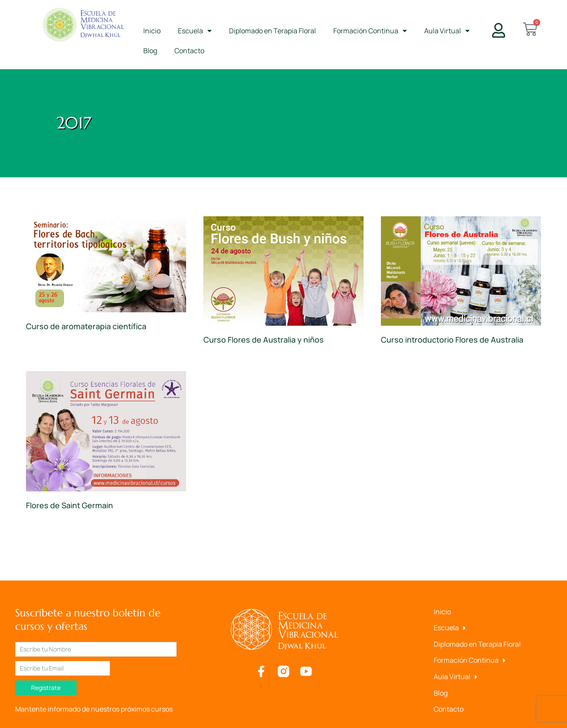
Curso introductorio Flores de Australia (452, 340)
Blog (150, 51)
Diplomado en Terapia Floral (272, 31)
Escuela (195, 31)
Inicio (152, 31)
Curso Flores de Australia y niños (264, 340)
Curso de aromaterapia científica (86, 326)
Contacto (189, 51)
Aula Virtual (447, 31)
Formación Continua (370, 31)
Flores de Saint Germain (69, 505)
